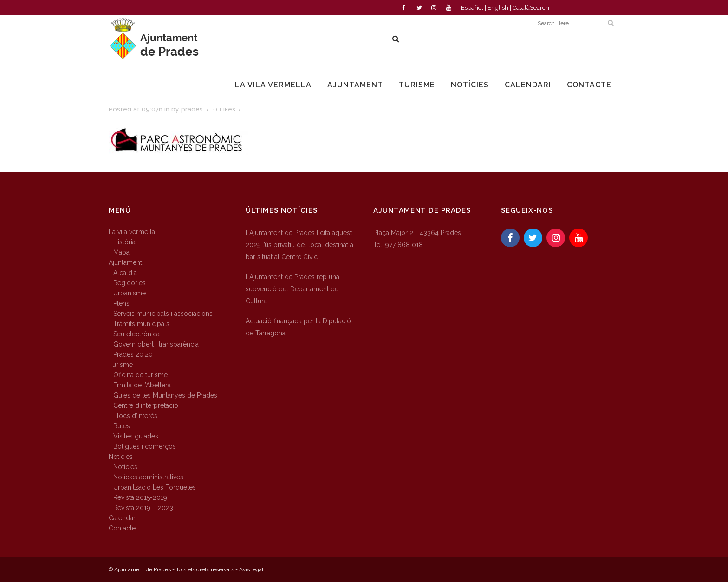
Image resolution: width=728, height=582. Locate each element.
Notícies (121, 457)
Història (124, 242)
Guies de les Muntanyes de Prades (165, 395)
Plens (121, 303)
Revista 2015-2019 (140, 497)
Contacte (122, 528)
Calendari (123, 518)
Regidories (130, 283)
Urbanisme (130, 293)
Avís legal (251, 569)
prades (192, 109)
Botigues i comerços (145, 446)
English (498, 8)
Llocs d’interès (135, 416)
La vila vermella (132, 232)
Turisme (121, 365)
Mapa (121, 252)
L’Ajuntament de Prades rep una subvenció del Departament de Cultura (292, 289)
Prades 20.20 (133, 354)
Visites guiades (136, 436)
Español (472, 8)
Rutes (122, 426)
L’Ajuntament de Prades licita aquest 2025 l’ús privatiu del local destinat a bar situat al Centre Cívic (299, 245)
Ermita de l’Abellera (142, 385)
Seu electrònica (136, 334)
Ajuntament (125, 262)
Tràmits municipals (141, 324)
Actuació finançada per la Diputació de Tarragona (298, 327)
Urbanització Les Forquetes (155, 487)
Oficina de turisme (140, 375)
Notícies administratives (148, 477)
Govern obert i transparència (156, 344)
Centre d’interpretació (146, 405)
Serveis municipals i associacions (163, 314)
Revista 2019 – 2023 (143, 508)
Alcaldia (125, 273)
